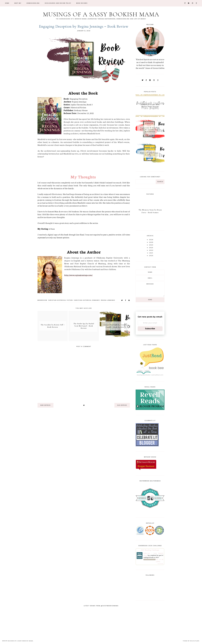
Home (7, 3)
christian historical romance (87, 300)
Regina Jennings (108, 300)
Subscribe (150, 329)
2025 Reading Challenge (150, 550)
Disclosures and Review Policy (58, 3)
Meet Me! (18, 3)
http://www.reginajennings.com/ (78, 275)
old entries (122, 405)
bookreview (42, 300)
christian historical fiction (60, 300)
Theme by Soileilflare (191, 641)
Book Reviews (82, 3)
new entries (45, 405)
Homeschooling (33, 3)
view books (160, 564)
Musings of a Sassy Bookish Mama (101, 14)
